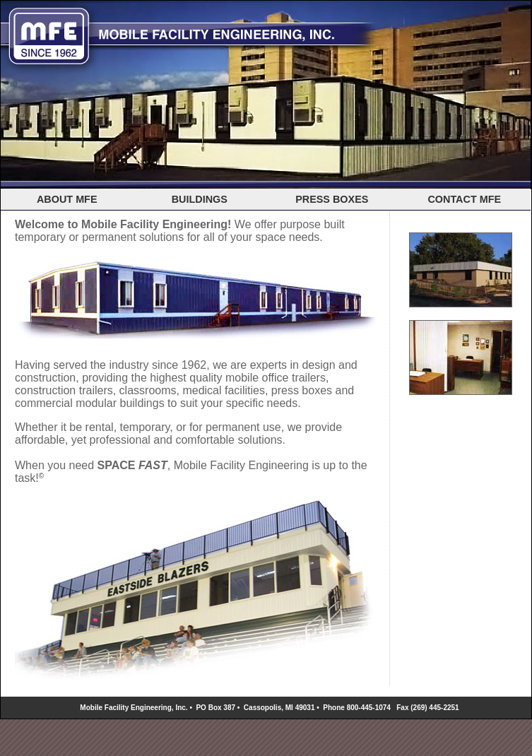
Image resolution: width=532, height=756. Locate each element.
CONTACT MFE (464, 199)
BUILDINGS (200, 199)
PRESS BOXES (332, 199)
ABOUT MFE (67, 199)
